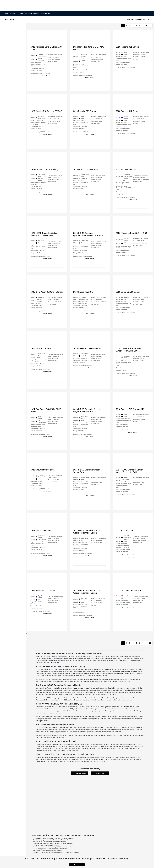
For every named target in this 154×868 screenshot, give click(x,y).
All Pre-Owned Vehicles (80, 773)
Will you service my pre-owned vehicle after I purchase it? (48, 851)
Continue (77, 865)
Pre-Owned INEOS (100, 773)
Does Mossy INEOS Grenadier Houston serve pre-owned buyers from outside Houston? (56, 852)
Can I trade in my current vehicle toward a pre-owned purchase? (50, 849)
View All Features (47, 76)
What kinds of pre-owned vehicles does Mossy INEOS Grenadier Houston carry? (54, 838)
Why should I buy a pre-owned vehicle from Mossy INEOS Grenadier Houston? (54, 840)
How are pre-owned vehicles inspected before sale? (47, 845)
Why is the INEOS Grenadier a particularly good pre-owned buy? (50, 842)
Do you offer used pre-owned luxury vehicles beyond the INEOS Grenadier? (53, 843)
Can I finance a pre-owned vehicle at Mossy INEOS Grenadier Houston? (52, 847)
